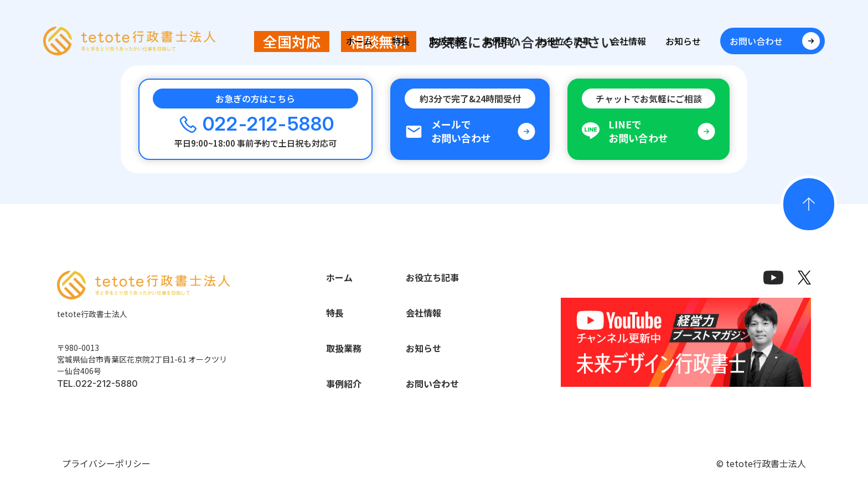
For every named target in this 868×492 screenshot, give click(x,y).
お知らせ (683, 41)
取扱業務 (447, 41)
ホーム (359, 41)
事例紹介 (501, 41)
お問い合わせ (432, 384)
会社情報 (628, 41)
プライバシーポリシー (106, 463)
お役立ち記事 (565, 41)
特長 (401, 41)
